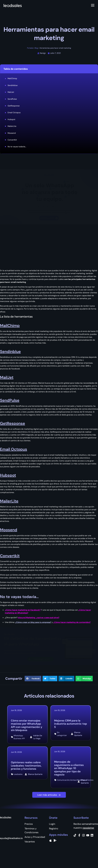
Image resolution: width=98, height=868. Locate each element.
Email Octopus (14, 113)
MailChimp (12, 78)
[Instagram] (83, 835)
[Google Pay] (55, 840)
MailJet (11, 92)
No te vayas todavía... (17, 147)
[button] (33, 679)
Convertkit (12, 140)
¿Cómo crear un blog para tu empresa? (33, 622)
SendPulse (12, 99)
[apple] (51, 840)
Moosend (12, 133)
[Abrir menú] (93, 5)
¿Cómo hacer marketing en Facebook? (23, 610)
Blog (36, 48)
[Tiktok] (75, 835)
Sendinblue (13, 85)
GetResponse (14, 106)
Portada (30, 48)
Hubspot (11, 119)
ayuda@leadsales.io (11, 838)
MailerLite (12, 126)
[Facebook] (79, 835)
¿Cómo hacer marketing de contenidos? (72, 622)
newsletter (88, 828)
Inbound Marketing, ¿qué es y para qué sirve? (39, 618)
